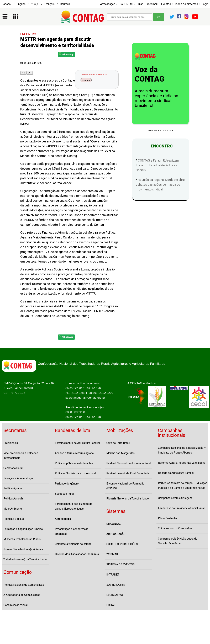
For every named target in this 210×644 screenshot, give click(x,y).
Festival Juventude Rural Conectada (128, 473)
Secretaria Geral (13, 468)
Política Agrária (13, 488)
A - (30, 73)
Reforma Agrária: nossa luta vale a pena (182, 463)
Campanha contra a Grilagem (175, 498)
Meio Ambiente (13, 509)
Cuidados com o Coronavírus (175, 528)
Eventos (166, 4)
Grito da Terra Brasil (118, 443)
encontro (86, 80)
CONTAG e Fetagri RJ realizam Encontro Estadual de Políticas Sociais (157, 165)
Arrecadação (108, 4)
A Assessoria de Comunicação (22, 595)
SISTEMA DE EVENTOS (120, 564)
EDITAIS (111, 605)
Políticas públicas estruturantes (74, 463)
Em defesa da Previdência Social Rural (181, 508)
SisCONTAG (126, 4)
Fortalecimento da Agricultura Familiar (78, 443)
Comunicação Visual (15, 605)
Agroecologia (63, 519)
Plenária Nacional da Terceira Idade (128, 499)
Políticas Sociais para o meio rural (75, 473)
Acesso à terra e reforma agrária (74, 453)
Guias (140, 4)
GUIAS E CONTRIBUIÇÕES (122, 544)
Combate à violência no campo (73, 544)
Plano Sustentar (168, 518)
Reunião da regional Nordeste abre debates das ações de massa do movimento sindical (160, 185)
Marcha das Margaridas (120, 453)
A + (23, 73)
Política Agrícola (13, 499)
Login (205, 4)
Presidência (11, 443)
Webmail (152, 4)
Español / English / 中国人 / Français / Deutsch (36, 4)
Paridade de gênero (67, 484)
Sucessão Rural (64, 494)
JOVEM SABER (115, 585)
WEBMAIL (112, 554)
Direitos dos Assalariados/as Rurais (77, 554)
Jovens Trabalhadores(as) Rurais (23, 549)
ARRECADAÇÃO (116, 534)
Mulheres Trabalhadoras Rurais (22, 539)
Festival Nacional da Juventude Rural (128, 463)
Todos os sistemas (186, 4)
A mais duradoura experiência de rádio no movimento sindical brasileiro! (156, 98)
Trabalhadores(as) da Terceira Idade (25, 559)
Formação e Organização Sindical (23, 529)
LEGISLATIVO (115, 595)
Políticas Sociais (14, 519)
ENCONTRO (28, 34)
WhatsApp (66, 54)
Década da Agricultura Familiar (176, 473)
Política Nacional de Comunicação (24, 585)
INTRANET (113, 575)
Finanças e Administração (19, 478)
